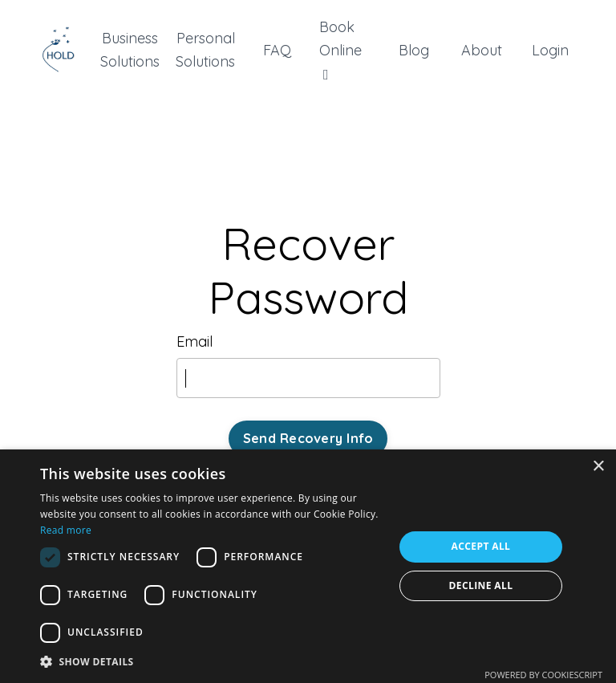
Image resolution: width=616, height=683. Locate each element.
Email (195, 341)
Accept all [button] (481, 546)
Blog (414, 50)
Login (550, 50)
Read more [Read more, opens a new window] (66, 530)
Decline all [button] (481, 585)
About (482, 50)
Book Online (340, 50)
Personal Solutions (205, 50)
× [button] (598, 467)
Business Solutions (130, 50)
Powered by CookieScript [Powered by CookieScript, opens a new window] (543, 675)
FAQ (277, 50)
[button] (212, 661)
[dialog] (308, 566)
